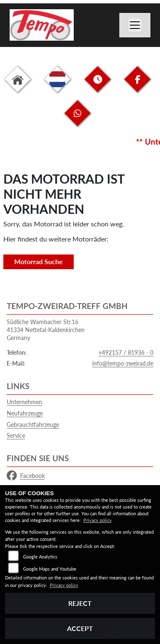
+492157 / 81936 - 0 (126, 352)
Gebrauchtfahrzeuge (33, 425)
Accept (80, 628)
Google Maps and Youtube (50, 569)
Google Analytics (40, 557)
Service (16, 435)
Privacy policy (98, 520)
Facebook (26, 476)
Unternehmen (25, 402)
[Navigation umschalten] (135, 25)
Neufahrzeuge (25, 413)
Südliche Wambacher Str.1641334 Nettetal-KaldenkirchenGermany (46, 330)
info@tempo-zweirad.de (123, 363)
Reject (80, 603)
